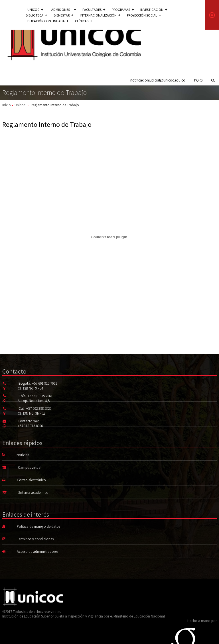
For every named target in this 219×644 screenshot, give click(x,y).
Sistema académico (33, 492)
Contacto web (29, 421)
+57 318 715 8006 (30, 426)
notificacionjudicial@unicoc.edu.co (158, 80)
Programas (123, 10)
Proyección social (144, 15)
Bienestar (63, 15)
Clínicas (84, 21)
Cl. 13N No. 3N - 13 (32, 413)
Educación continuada (47, 21)
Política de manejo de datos (38, 526)
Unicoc (20, 105)
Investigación (154, 10)
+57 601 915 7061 (44, 383)
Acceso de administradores (37, 551)
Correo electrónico (31, 480)
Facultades (94, 10)
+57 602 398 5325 (39, 408)
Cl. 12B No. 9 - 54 (30, 388)
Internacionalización (100, 15)
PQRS (198, 80)
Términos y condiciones (35, 539)
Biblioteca (36, 15)
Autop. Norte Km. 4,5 (34, 401)
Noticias (23, 455)
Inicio (7, 105)
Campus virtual (30, 467)
